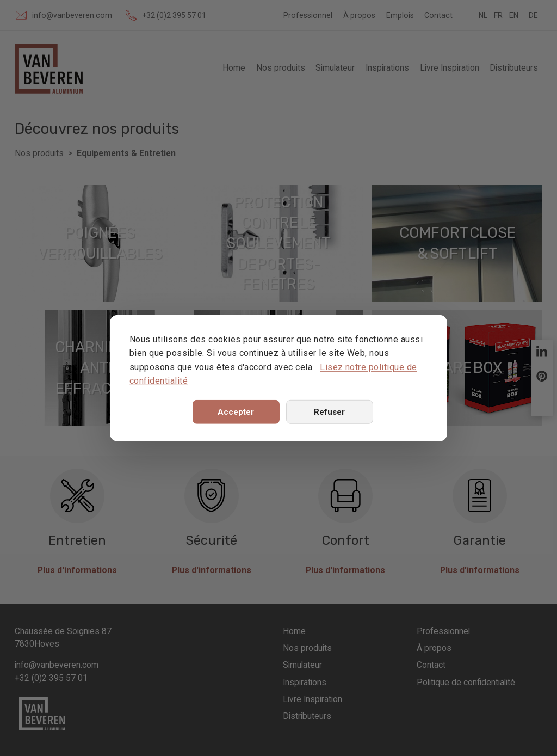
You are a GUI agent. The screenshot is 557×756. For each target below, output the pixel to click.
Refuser (329, 412)
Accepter (236, 412)
